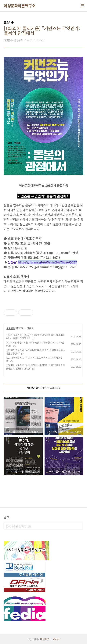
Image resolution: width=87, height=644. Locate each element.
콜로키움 (11, 328)
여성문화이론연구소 (20, 6)
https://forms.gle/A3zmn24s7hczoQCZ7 (47, 262)
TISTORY (44, 639)
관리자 (56, 639)
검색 (79, 526)
